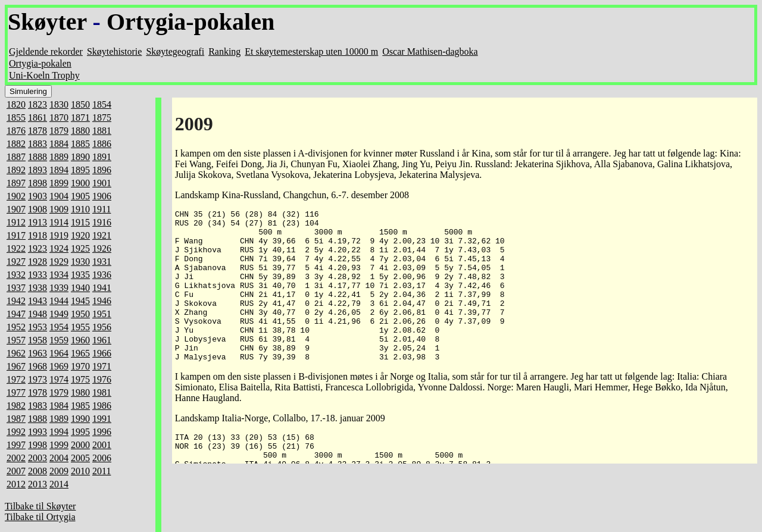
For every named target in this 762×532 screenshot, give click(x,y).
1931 (102, 262)
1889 (59, 157)
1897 (16, 183)
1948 (38, 314)
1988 (38, 419)
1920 (80, 235)
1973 (38, 379)
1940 (80, 288)
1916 (102, 222)
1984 (59, 406)
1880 (80, 131)
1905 (80, 196)
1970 (80, 366)
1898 (38, 183)
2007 (16, 471)
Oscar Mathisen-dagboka (430, 51)
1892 (16, 170)
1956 (102, 327)
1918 (38, 235)
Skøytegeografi (175, 51)
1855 (16, 118)
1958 (38, 340)
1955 (80, 327)
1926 (102, 248)
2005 (80, 458)
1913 (38, 222)
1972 (16, 379)
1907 (16, 209)
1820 (16, 104)
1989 (59, 419)
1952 (16, 327)
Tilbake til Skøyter (40, 506)
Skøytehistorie (114, 51)
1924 (59, 248)
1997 (16, 445)
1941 (102, 288)
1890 (80, 157)
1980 (80, 392)
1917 (16, 235)
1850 (80, 104)
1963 (38, 353)
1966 (102, 353)
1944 (59, 301)
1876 (16, 131)
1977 (16, 392)
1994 (59, 432)
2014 (59, 484)
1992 (16, 432)
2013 (38, 484)
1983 (38, 406)
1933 (38, 275)
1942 (16, 301)
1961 (102, 340)
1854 (102, 104)
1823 (38, 104)
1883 (38, 144)
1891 (102, 157)
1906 (102, 196)
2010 (80, 471)
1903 (38, 196)
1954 (59, 327)
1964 (59, 353)
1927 (16, 262)
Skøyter (47, 22)
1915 (80, 222)
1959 (59, 340)
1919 (59, 235)
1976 (102, 379)
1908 (38, 209)
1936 (102, 275)
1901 (102, 183)
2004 (59, 458)
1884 (59, 144)
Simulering (28, 91)
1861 (38, 118)
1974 (59, 379)
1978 (38, 392)
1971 (102, 366)
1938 (38, 288)
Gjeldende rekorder (46, 51)
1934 (59, 275)
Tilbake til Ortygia (40, 517)
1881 (102, 131)
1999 (59, 445)
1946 (102, 301)
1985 (80, 406)
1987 (16, 419)
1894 (59, 170)
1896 (102, 170)
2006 (102, 458)
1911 (102, 209)
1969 (59, 366)
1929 (59, 262)
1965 (80, 353)
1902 (16, 196)
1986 (102, 406)
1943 (38, 301)
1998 (38, 445)
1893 (38, 170)
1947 (16, 314)
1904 (59, 196)
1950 (80, 314)
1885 (80, 144)
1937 (16, 288)
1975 (80, 379)
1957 (16, 340)
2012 (16, 484)
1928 (38, 262)
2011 (102, 471)
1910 (80, 209)
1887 (16, 157)
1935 (80, 275)
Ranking (224, 51)
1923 (38, 248)
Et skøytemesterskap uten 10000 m (311, 51)
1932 (16, 275)
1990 (80, 419)
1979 (59, 392)
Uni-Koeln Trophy (44, 75)
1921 (102, 235)
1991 (102, 419)
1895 (80, 170)
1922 (16, 248)
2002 (16, 458)
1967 (16, 366)
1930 (80, 262)
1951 (102, 314)
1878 (38, 131)
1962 (16, 353)
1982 (16, 406)
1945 (80, 301)
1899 (59, 183)
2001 (102, 445)
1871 (80, 118)
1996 (102, 432)
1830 (59, 104)
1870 (59, 118)
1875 (102, 118)
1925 (80, 248)
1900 (80, 183)
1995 (80, 432)
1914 (59, 222)
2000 (80, 445)
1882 (16, 144)
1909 (59, 209)
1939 (59, 288)
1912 (16, 222)
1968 (38, 366)
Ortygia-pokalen (190, 22)
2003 (38, 458)
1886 (102, 144)
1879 (59, 131)
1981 (102, 392)
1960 (80, 340)
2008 (38, 471)
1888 (38, 157)
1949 (59, 314)
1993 (38, 432)
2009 (59, 471)
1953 (38, 327)
